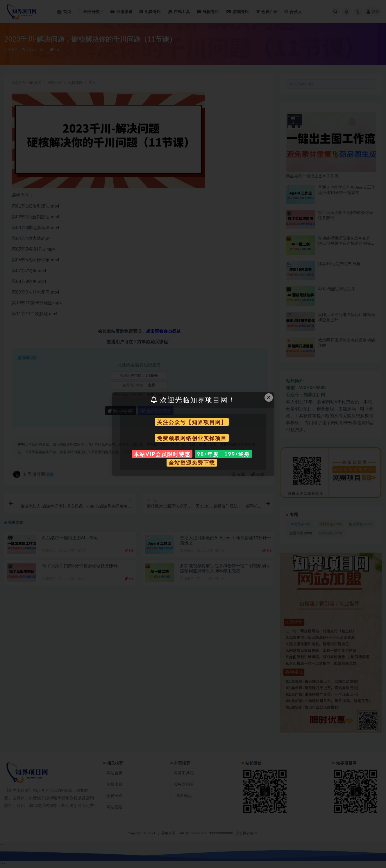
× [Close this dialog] (269, 397)
